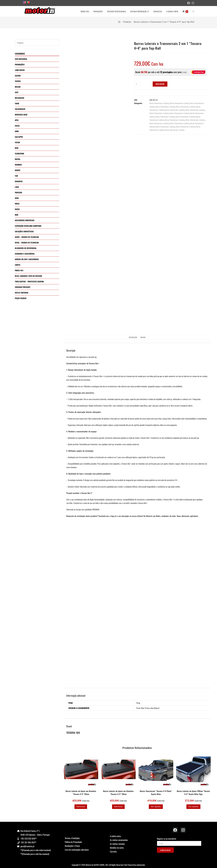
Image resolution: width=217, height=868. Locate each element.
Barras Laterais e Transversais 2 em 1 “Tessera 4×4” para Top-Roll (164, 22)
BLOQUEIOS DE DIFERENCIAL (26, 248)
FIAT (16, 176)
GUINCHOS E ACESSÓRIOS (25, 254)
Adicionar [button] (81, 807)
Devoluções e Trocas (72, 846)
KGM (17, 148)
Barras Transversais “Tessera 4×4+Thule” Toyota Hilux (156, 793)
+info (185, 72)
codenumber (141, 865)
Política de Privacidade (73, 842)
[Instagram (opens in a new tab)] (193, 3)
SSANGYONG (20, 154)
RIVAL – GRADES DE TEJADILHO (27, 243)
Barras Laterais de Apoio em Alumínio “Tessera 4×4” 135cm (118, 793)
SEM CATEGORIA (21, 59)
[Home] (119, 22)
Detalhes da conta (117, 848)
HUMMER (18, 165)
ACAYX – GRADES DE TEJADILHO (27, 237)
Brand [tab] (143, 337)
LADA (17, 187)
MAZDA (18, 159)
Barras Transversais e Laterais (159, 103)
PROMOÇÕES (20, 64)
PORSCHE (19, 192)
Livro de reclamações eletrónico (77, 850)
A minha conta (115, 836)
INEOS (17, 204)
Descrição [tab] (133, 337)
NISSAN (18, 87)
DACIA (17, 209)
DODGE (18, 170)
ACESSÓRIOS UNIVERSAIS (25, 220)
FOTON (17, 142)
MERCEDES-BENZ (21, 115)
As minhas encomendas (119, 840)
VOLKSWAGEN (20, 109)
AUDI (17, 198)
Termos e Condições (72, 838)
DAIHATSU (19, 181)
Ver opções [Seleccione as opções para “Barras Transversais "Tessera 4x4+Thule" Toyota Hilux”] (156, 807)
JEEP (17, 92)
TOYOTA (18, 81)
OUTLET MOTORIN (22, 293)
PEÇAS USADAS (21, 298)
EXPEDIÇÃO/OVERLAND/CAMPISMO (28, 226)
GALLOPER (19, 137)
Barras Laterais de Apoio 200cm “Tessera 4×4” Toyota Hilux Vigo (193, 793)
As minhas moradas (117, 844)
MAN (17, 215)
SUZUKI (18, 76)
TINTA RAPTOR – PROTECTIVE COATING (29, 281)
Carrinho (113, 851)
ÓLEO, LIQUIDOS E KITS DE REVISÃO (28, 276)
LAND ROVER (20, 70)
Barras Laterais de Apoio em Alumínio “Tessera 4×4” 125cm (81, 793)
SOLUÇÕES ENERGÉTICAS (24, 231)
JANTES (18, 265)
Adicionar (160, 84)
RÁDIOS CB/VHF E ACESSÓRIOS (27, 259)
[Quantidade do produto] (137, 84)
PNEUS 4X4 (19, 270)
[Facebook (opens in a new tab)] (189, 3)
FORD (17, 103)
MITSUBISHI (20, 98)
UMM (17, 131)
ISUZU (17, 126)
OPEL (17, 120)
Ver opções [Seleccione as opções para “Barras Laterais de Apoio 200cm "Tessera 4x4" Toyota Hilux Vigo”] (193, 807)
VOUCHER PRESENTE (23, 287)
